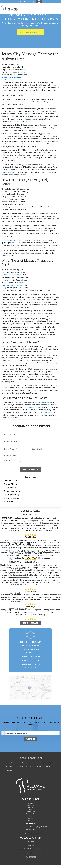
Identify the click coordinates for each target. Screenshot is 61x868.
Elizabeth (20, 763)
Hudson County (32, 763)
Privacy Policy (30, 845)
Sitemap (30, 820)
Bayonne (40, 767)
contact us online (44, 412)
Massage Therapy (12, 495)
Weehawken (30, 767)
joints (11, 172)
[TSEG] (31, 857)
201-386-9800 (30, 830)
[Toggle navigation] (56, 9)
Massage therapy (9, 240)
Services (30, 807)
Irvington (44, 763)
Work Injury (9, 502)
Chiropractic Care (12, 481)
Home (30, 803)
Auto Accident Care (12, 498)
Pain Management (12, 488)
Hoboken (9, 770)
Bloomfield (10, 763)
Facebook (30, 841)
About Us (30, 805)
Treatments (30, 814)
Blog (30, 816)
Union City (20, 767)
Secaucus (10, 767)
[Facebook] (34, 2)
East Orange (50, 767)
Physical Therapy (11, 484)
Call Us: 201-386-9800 (30, 2)
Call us (41, 88)
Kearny (52, 763)
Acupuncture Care (12, 491)
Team (30, 810)
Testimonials (30, 812)
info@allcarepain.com (25, 2)
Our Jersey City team (33, 407)
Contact (30, 818)
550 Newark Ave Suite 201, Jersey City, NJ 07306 (20, 2)
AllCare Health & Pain (10, 275)
